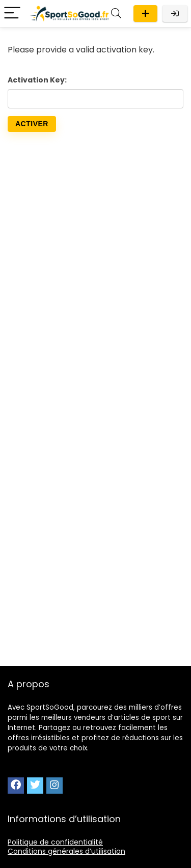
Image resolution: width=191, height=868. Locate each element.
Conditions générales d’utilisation (66, 851)
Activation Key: (37, 80)
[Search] (116, 13)
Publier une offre (145, 13)
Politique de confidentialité (55, 842)
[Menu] (12, 13)
